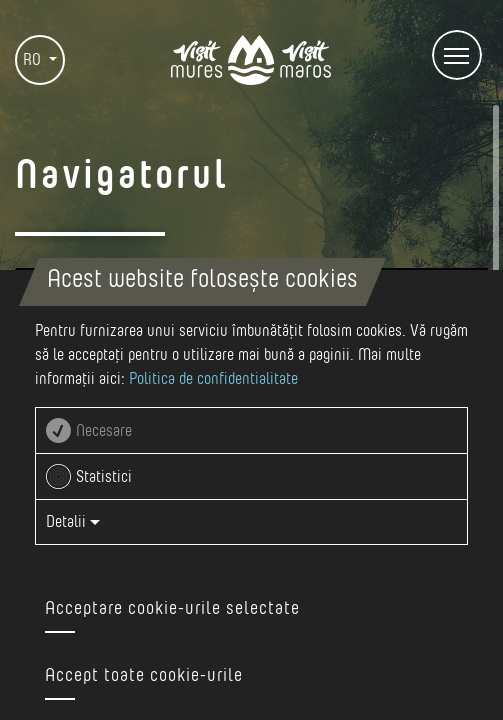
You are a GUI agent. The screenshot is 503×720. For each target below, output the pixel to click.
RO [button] (34, 60)
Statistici (104, 477)
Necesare (104, 431)
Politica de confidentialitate (213, 379)
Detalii (73, 522)
